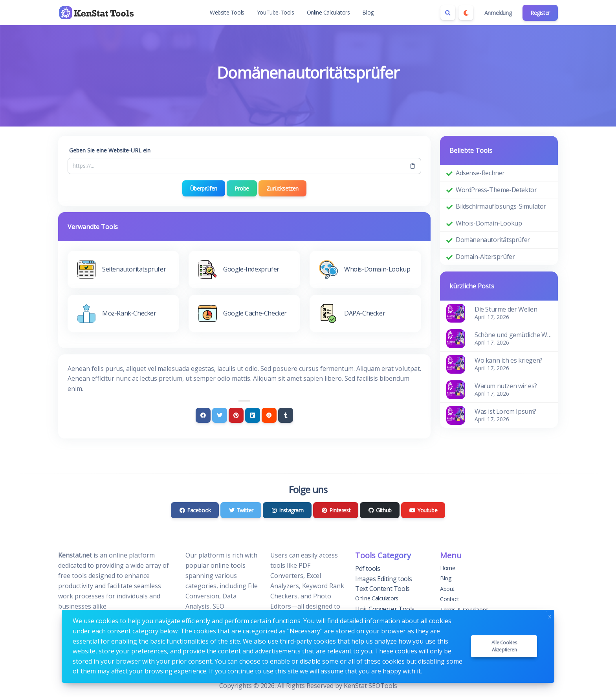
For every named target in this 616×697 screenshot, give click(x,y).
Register (540, 13)
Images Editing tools (384, 579)
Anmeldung (498, 13)
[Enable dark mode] (466, 13)
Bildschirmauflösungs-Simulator (501, 206)
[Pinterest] (236, 415)
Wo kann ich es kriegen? (509, 360)
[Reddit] (269, 415)
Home (447, 568)
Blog (368, 12)
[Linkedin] (253, 415)
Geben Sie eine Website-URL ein (110, 150)
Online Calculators (328, 12)
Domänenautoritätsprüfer (493, 240)
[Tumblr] (286, 415)
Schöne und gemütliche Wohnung (513, 335)
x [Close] (550, 615)
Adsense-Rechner (480, 173)
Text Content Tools (382, 589)
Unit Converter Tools (385, 609)
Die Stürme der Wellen (506, 309)
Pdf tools (368, 569)
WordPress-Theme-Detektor (496, 190)
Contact (449, 599)
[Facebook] (203, 415)
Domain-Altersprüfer (485, 257)
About (447, 589)
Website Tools (227, 12)
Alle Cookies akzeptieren (504, 646)
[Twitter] (220, 415)
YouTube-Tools (276, 12)
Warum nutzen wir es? (506, 386)
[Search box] (448, 13)
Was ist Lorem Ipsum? (505, 411)
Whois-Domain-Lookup (489, 223)
